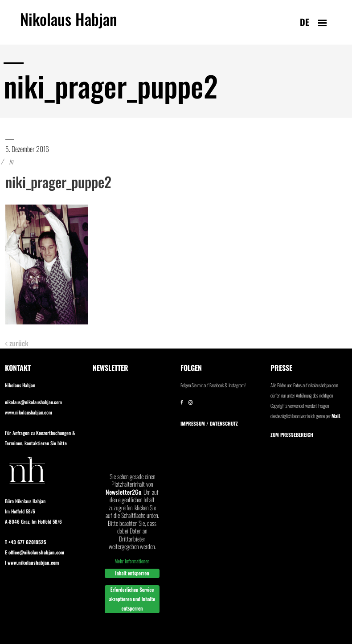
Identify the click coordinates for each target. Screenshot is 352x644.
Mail (336, 416)
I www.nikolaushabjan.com (32, 562)
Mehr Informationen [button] (132, 561)
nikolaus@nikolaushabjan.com (33, 402)
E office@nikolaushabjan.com (35, 552)
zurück (17, 343)
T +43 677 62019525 (26, 542)
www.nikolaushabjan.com (29, 412)
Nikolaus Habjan (69, 24)
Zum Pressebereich (292, 435)
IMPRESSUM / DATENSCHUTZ (209, 423)
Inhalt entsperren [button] (132, 573)
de (305, 22)
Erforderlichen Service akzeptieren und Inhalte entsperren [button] (132, 599)
